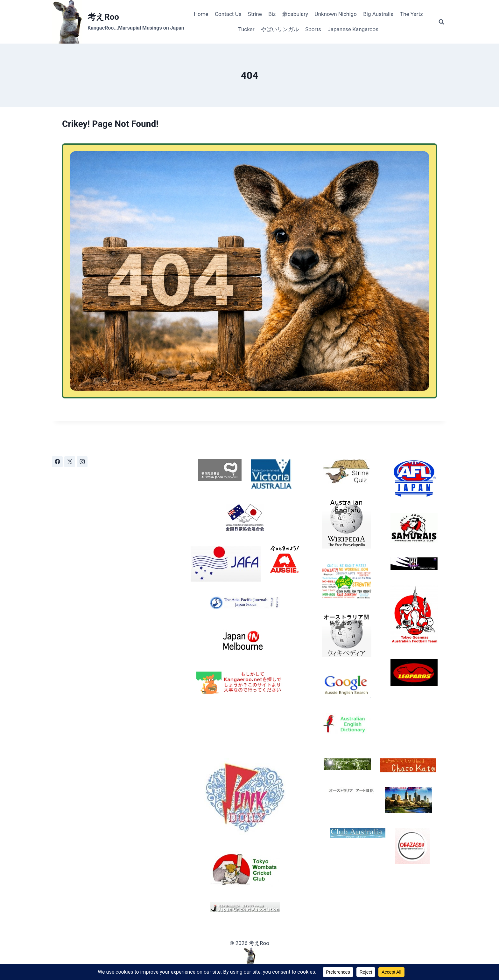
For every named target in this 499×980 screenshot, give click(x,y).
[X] (70, 462)
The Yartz (411, 14)
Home (201, 14)
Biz (272, 14)
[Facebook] (57, 462)
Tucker (246, 29)
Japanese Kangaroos (353, 29)
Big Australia (378, 14)
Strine (255, 14)
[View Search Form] (441, 22)
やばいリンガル (280, 29)
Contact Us (228, 14)
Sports (313, 29)
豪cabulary (295, 14)
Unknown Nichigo (335, 14)
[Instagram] (82, 462)
